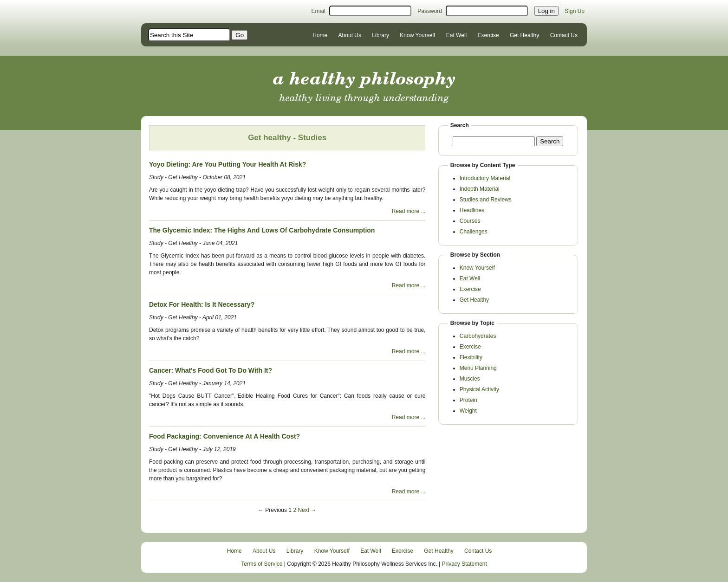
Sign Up (575, 11)
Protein (468, 400)
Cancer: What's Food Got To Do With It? (211, 370)
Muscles (470, 379)
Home (320, 35)
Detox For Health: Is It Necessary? (202, 304)
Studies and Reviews (486, 200)
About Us (350, 35)
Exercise (488, 35)
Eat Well (456, 35)
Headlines (472, 210)
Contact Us (564, 35)
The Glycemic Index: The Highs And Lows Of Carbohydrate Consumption (262, 230)
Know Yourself (417, 35)
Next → (307, 510)
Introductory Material (485, 178)
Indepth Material (480, 189)
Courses (470, 221)
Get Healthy (524, 35)
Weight (468, 411)
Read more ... (409, 211)
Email (318, 11)
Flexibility (471, 357)
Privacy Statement (465, 564)
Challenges (474, 232)
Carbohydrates (478, 336)
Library (380, 35)
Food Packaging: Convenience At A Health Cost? (224, 436)
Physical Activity (479, 389)
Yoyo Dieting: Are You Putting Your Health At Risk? (227, 164)
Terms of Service (262, 564)
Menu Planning (478, 368)
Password (430, 11)
